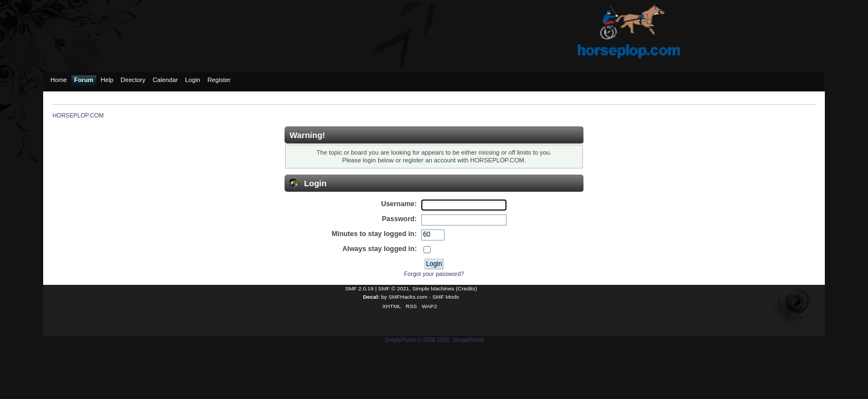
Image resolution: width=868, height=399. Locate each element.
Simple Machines (433, 288)
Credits (467, 288)
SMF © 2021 (394, 288)
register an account (429, 160)
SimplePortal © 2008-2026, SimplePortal (434, 340)
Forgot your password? (434, 274)
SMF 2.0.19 (359, 288)
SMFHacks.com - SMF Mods (424, 297)
